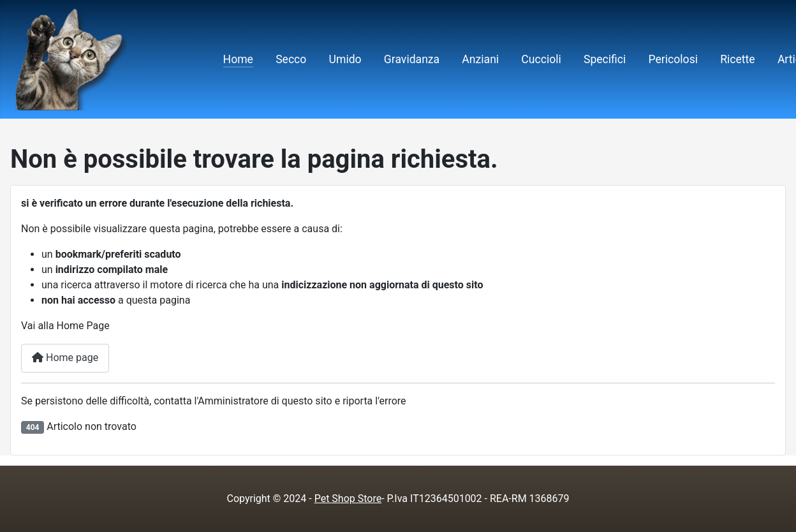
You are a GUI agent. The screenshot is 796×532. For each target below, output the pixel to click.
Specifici (605, 59)
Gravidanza (412, 59)
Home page (65, 358)
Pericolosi (673, 59)
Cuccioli (541, 59)
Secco (291, 59)
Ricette (738, 59)
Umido (345, 59)
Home (238, 59)
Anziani (480, 59)
